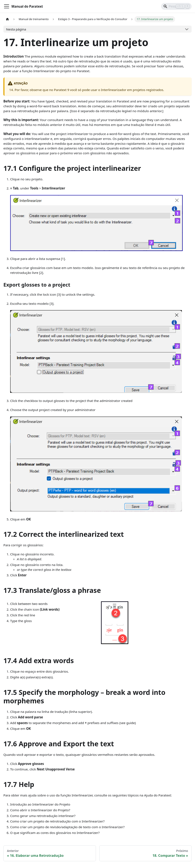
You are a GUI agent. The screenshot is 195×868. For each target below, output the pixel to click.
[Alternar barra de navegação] (7, 6)
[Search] (176, 6)
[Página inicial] (7, 19)
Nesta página (16, 29)
